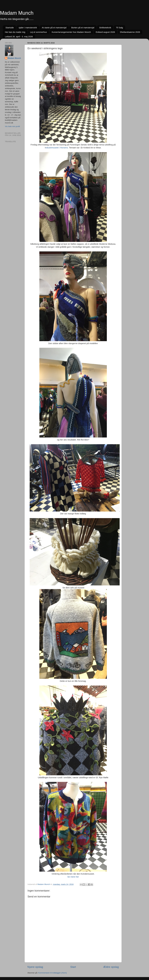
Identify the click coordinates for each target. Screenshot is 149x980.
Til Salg (119, 28)
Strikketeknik (105, 28)
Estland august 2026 (105, 32)
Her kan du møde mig (15, 32)
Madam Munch (17, 13)
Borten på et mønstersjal (83, 28)
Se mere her (73, 877)
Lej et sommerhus (38, 32)
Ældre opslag (111, 967)
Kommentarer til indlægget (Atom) (53, 973)
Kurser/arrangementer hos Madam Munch (71, 32)
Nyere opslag (35, 967)
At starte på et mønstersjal (54, 28)
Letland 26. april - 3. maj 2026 (19, 37)
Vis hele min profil (12, 126)
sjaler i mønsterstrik (28, 28)
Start (73, 967)
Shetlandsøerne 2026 (130, 32)
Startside (10, 28)
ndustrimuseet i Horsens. (57, 148)
